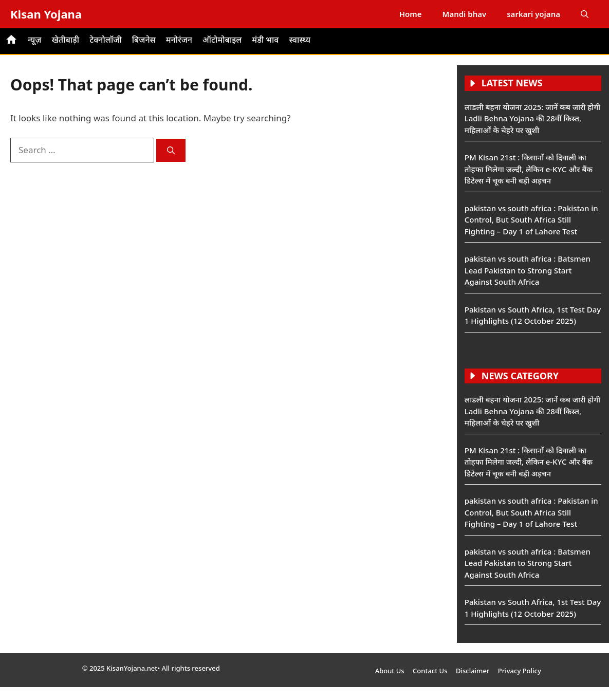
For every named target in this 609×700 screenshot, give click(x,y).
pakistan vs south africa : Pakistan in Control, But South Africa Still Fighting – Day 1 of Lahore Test (531, 220)
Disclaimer (473, 671)
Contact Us (430, 671)
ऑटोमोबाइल (222, 40)
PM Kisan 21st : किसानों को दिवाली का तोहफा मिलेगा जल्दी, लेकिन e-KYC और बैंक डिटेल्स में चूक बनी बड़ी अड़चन (529, 169)
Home (411, 14)
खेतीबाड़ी (65, 40)
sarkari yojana (533, 14)
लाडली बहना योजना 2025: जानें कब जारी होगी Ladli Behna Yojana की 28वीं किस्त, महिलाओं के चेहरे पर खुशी (532, 118)
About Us (390, 671)
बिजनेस (144, 40)
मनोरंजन (179, 40)
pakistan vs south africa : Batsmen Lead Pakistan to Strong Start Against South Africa (528, 270)
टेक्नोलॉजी (106, 40)
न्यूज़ (34, 40)
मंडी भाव (265, 40)
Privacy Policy (520, 671)
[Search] (171, 150)
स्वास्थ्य (300, 40)
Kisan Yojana (46, 14)
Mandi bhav (464, 14)
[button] (585, 14)
